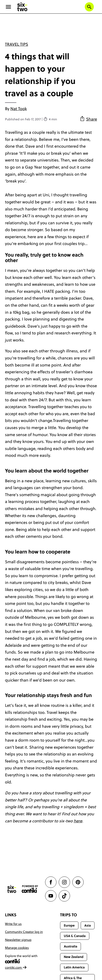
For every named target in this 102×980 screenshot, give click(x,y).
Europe (69, 925)
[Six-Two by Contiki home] (22, 7)
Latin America (74, 967)
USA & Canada (75, 936)
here (78, 821)
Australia (70, 946)
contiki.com (16, 967)
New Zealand (74, 957)
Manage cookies (17, 948)
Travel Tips (17, 44)
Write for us (13, 924)
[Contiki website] (30, 889)
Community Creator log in (24, 932)
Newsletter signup (18, 940)
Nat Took (19, 109)
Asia (87, 925)
